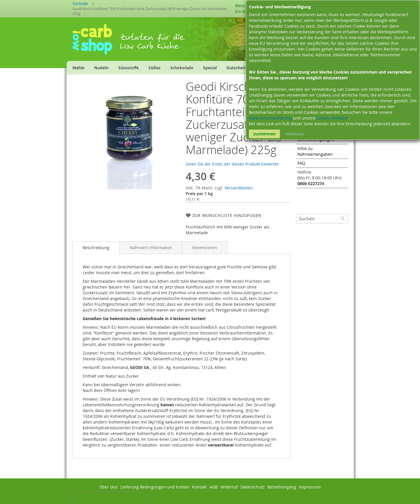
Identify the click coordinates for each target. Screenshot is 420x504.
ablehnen (295, 134)
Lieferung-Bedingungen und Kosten (155, 487)
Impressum (310, 487)
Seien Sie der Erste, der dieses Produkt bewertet (232, 164)
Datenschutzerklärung (271, 118)
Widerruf (229, 487)
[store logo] (96, 41)
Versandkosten (239, 188)
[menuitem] (78, 68)
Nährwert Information (151, 248)
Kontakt (199, 487)
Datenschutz (253, 487)
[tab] (96, 248)
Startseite (80, 3)
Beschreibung (96, 248)
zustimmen (264, 134)
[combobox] (322, 219)
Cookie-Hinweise (332, 118)
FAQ (301, 163)
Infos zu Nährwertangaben (315, 151)
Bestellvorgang (282, 487)
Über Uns (108, 487)
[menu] (175, 68)
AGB (214, 487)
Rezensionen (205, 248)
